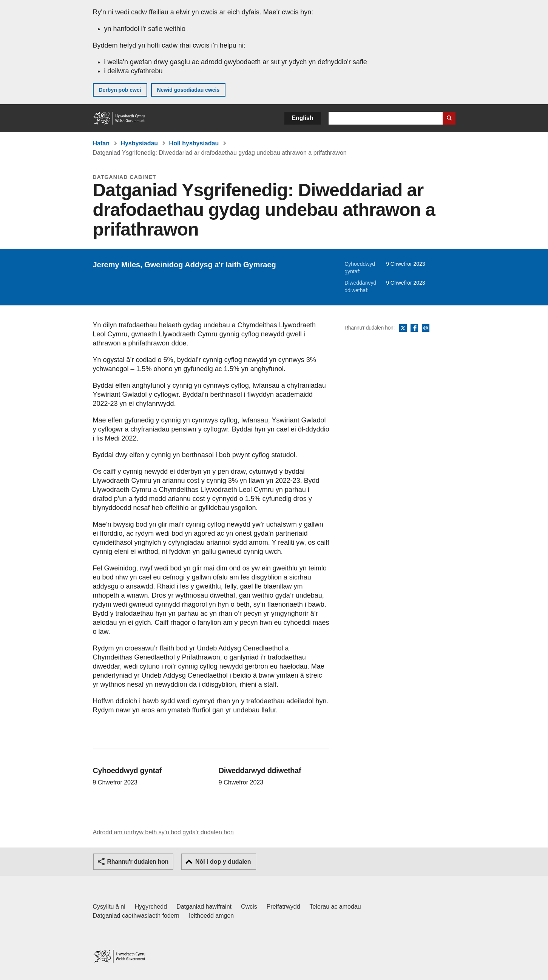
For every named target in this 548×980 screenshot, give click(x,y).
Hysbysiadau (139, 143)
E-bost (426, 328)
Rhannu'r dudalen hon (138, 862)
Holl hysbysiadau (194, 143)
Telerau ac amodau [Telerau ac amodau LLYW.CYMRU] (335, 907)
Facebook (414, 328)
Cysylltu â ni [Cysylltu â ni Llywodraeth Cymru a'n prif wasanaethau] (109, 907)
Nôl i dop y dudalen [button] (223, 862)
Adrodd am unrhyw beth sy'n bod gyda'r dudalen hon (163, 832)
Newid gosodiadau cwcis (188, 90)
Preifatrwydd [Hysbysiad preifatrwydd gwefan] (283, 907)
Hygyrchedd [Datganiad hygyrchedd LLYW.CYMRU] (151, 907)
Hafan (101, 143)
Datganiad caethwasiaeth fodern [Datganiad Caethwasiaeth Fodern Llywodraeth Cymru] (136, 916)
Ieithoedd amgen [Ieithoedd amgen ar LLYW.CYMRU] (211, 916)
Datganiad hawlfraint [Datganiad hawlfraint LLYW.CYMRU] (204, 907)
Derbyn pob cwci (120, 90)
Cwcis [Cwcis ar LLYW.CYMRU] (249, 907)
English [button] (303, 118)
